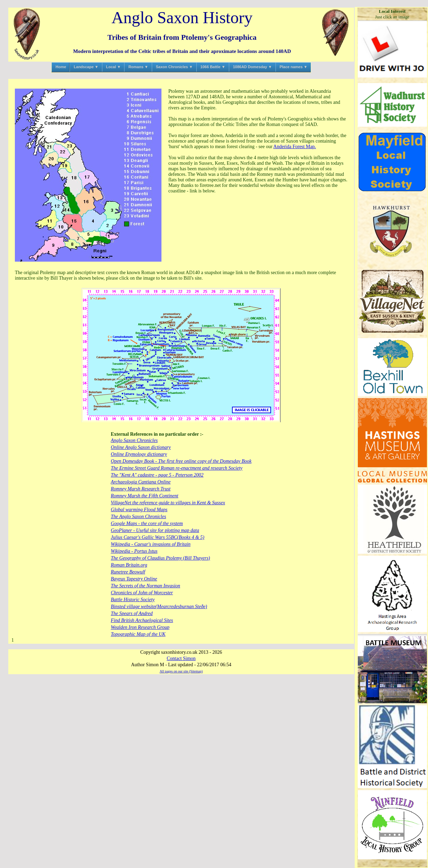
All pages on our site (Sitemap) (181, 671)
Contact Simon (181, 658)
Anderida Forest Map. (295, 147)
